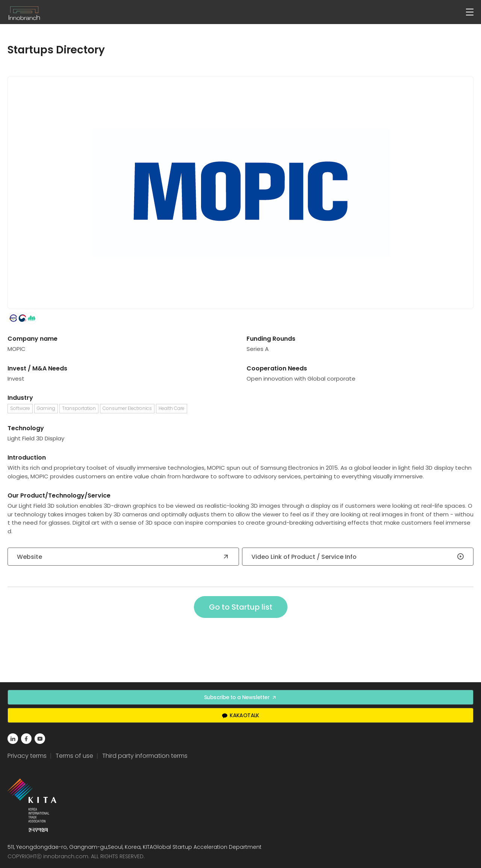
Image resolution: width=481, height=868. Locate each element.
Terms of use (74, 756)
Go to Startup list (241, 607)
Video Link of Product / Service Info (358, 557)
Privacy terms (27, 756)
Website (123, 557)
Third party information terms (145, 756)
